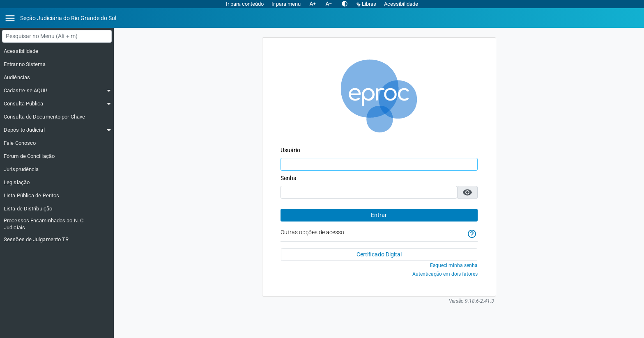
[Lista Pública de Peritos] (57, 196)
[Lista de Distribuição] (57, 209)
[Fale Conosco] (57, 143)
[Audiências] (57, 78)
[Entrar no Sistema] (57, 64)
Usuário (290, 150)
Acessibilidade (401, 4)
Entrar (379, 215)
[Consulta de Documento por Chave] (57, 117)
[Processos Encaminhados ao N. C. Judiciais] (57, 224)
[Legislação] (57, 183)
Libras (367, 4)
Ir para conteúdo (245, 4)
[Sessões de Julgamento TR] (57, 240)
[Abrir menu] (10, 18)
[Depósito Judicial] (57, 130)
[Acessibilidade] (57, 51)
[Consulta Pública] (57, 104)
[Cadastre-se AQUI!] (57, 91)
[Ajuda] (472, 234)
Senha (289, 178)
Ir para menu (286, 4)
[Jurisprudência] (57, 169)
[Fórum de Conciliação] (57, 156)
